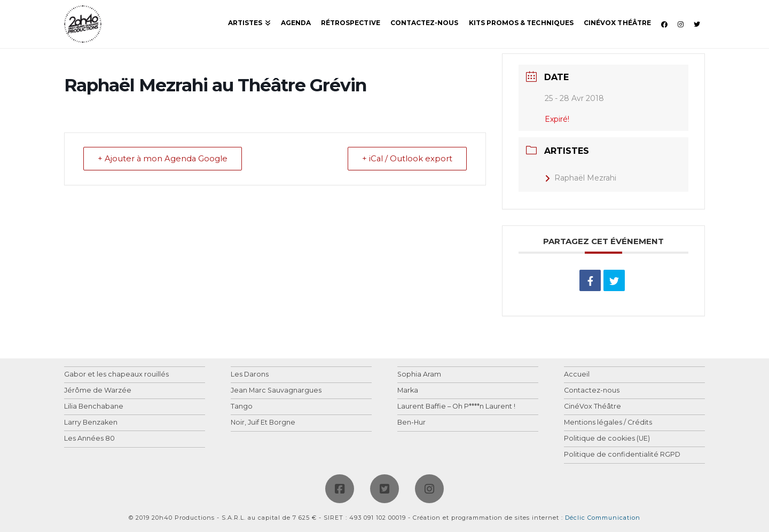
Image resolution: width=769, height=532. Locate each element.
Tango (242, 407)
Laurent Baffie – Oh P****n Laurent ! (456, 407)
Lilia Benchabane (94, 407)
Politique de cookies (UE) (607, 439)
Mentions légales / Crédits (608, 423)
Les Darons (250, 375)
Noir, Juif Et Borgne (263, 423)
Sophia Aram (419, 375)
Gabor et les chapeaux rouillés (116, 375)
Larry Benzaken (91, 423)
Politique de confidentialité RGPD (622, 455)
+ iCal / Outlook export (406, 159)
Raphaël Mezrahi (580, 178)
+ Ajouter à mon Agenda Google (164, 159)
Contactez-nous (592, 391)
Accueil (577, 375)
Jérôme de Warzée (98, 391)
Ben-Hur (411, 423)
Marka (408, 391)
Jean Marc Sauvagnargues (276, 391)
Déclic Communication (603, 518)
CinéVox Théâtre (593, 407)
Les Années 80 (89, 439)
